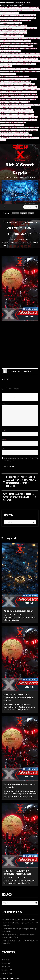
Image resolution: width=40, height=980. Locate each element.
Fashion (15, 213)
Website (4, 449)
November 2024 (7, 973)
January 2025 (6, 967)
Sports (24, 213)
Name (4, 430)
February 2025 (6, 963)
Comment (5, 404)
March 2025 (5, 960)
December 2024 (7, 970)
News (31, 213)
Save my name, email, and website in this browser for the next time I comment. (21, 460)
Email (4, 440)
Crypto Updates (6, 379)
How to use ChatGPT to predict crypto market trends (18, 919)
